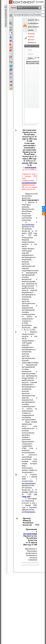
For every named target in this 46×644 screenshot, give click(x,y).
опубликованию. (29, 512)
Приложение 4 (31, 549)
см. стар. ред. (29, 495)
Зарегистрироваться (33, 61)
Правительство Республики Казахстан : (29, 197)
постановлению (30, 534)
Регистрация (40, 2)
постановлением (29, 183)
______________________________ (29, 562)
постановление (28, 224)
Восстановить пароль (33, 63)
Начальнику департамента (31, 552)
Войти (30, 58)
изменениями (30, 167)
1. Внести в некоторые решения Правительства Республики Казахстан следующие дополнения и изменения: (29, 211)
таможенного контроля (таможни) (32, 558)
